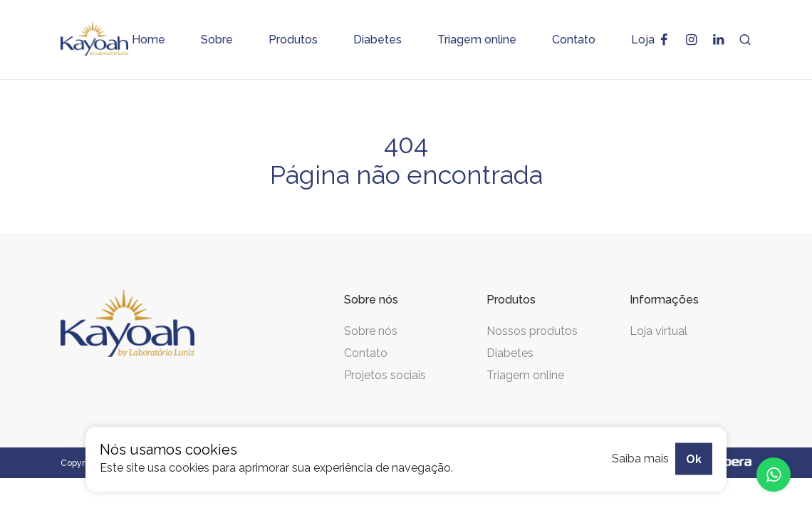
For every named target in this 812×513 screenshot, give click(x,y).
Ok (694, 458)
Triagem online (525, 375)
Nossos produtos (532, 331)
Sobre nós (371, 331)
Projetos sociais (385, 375)
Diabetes (510, 353)
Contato (366, 353)
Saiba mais (640, 458)
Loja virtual (659, 331)
